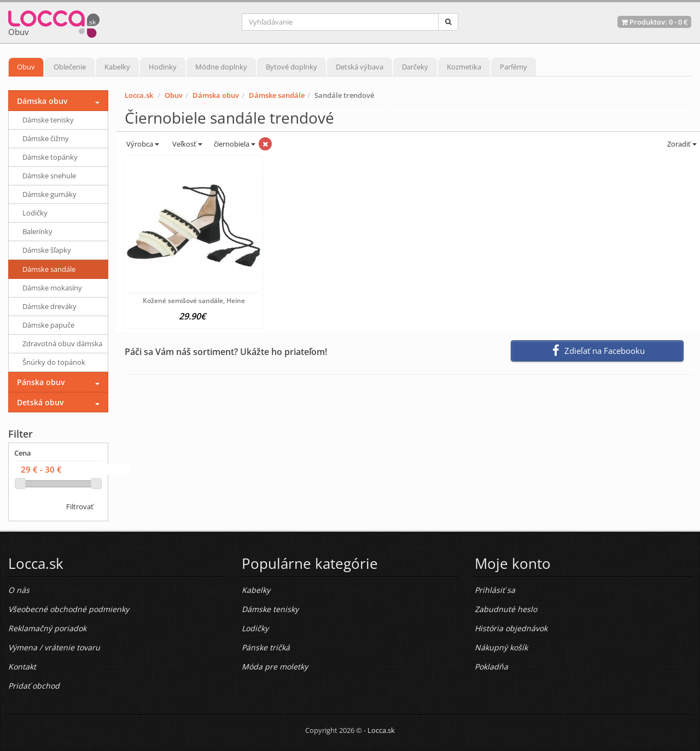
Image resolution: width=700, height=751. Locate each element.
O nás (19, 590)
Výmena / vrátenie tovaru (54, 647)
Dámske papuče (48, 325)
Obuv (26, 67)
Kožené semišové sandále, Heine (194, 301)
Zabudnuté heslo (506, 609)
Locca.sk (139, 95)
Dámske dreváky (49, 306)
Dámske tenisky (48, 120)
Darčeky (415, 67)
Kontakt (22, 666)
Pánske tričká (266, 647)
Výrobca (142, 144)
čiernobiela (235, 144)
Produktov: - (654, 22)
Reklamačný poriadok (47, 628)
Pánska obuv (41, 382)
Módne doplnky (221, 67)
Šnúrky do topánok (54, 362)
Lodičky (35, 213)
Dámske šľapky (47, 250)
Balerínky (37, 231)
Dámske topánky (50, 157)
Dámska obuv (216, 95)
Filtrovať (80, 507)
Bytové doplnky (291, 67)
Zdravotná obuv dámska (62, 344)
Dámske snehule (49, 176)
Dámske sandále (277, 95)
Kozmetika (464, 67)
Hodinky (163, 67)
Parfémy (514, 67)
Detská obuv (40, 402)
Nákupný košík (501, 647)
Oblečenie (70, 67)
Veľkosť (186, 144)
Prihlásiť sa (495, 590)
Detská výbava (360, 67)
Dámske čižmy (46, 138)
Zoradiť (681, 144)
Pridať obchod (34, 686)
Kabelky (117, 67)
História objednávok (511, 628)
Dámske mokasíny (52, 288)
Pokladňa (491, 666)
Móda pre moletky (275, 666)
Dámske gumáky (49, 194)
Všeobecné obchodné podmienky (69, 609)
